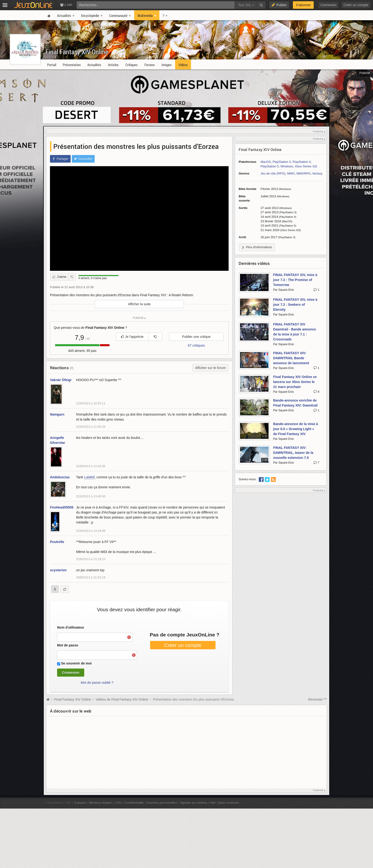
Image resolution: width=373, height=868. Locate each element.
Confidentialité (134, 803)
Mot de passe (68, 645)
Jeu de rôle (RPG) (273, 173)
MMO (291, 173)
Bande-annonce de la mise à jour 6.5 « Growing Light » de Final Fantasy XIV (295, 429)
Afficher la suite (139, 304)
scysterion (58, 570)
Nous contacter (229, 803)
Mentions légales (101, 803)
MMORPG (304, 173)
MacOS (266, 162)
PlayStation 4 (302, 162)
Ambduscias (60, 477)
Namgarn (57, 414)
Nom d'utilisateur (71, 627)
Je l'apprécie (132, 337)
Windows (287, 166)
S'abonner (303, 5)
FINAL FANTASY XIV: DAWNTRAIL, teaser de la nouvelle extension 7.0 (293, 453)
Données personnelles (162, 803)
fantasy (317, 173)
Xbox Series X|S (306, 166)
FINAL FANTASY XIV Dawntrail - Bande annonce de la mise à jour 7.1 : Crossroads (294, 332)
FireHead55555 (62, 507)
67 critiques (196, 345)
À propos (80, 803)
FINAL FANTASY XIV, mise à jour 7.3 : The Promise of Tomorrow (295, 280)
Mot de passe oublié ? (97, 683)
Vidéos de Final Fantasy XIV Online (122, 699)
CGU (118, 803)
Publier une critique (196, 337)
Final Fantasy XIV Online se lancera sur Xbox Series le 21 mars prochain (295, 382)
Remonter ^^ (318, 699)
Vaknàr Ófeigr (61, 380)
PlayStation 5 (270, 166)
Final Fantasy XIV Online (77, 52)
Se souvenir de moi (76, 663)
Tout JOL (246, 5)
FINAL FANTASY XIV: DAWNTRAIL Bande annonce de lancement (291, 358)
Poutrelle (57, 542)
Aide (213, 803)
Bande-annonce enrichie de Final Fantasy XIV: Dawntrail (295, 403)
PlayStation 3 (282, 162)
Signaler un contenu (193, 803)
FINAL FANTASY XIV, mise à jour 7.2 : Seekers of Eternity (295, 305)
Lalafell (89, 477)
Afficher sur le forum (210, 368)
